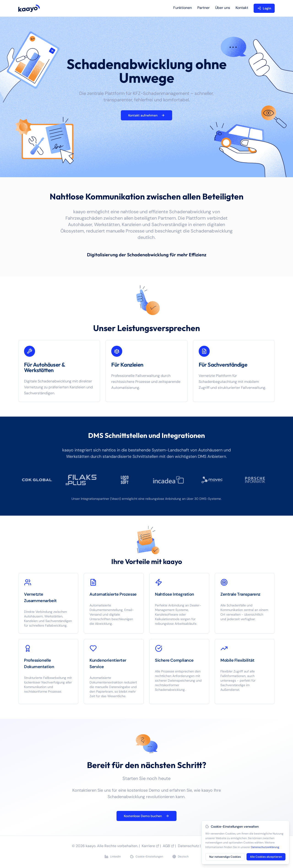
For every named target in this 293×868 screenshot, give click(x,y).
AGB (168, 846)
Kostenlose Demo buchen (146, 816)
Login (264, 8)
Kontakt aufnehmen (146, 115)
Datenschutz (188, 846)
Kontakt (242, 8)
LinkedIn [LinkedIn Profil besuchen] (113, 857)
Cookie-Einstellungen (147, 857)
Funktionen (183, 8)
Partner (203, 8)
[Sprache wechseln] (180, 857)
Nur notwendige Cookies (225, 857)
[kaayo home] (29, 8)
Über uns (223, 8)
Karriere (150, 846)
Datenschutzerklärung (265, 847)
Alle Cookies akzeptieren (266, 857)
